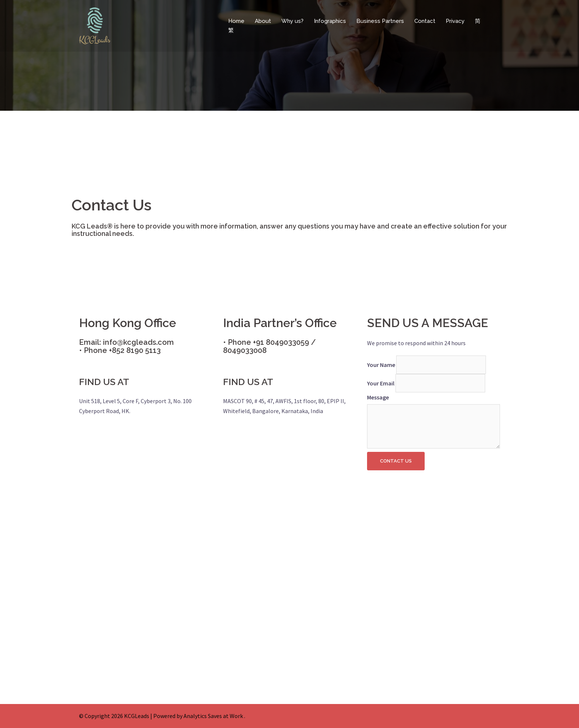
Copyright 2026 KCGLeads (117, 716)
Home (236, 21)
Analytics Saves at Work (213, 716)
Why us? (292, 21)
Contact (425, 21)
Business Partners (380, 21)
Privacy (455, 21)
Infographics (330, 21)
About (263, 21)
